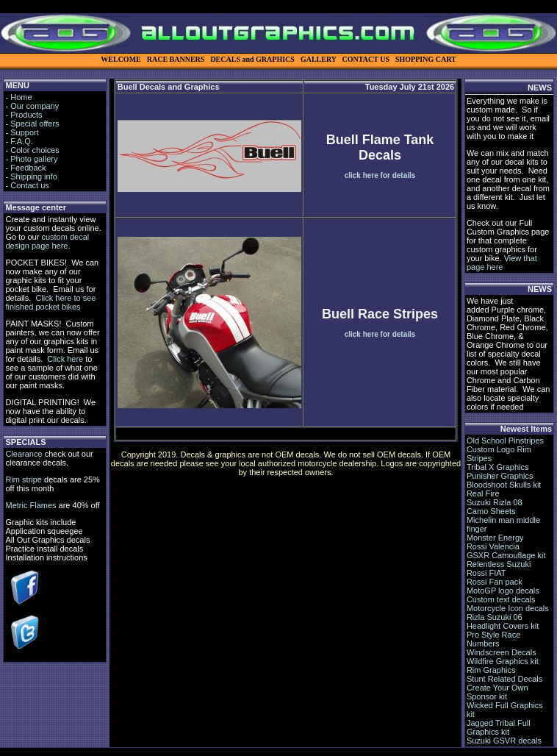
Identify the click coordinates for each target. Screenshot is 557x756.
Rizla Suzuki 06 (495, 617)
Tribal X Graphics (498, 467)
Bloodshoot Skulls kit (504, 485)
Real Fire (483, 493)
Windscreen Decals (502, 652)
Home (21, 97)
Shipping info (34, 176)
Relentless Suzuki (499, 564)
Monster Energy (495, 538)
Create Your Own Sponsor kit (497, 692)
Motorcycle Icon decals (508, 608)
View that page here (502, 263)
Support (25, 132)
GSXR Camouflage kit (506, 555)
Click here (65, 359)
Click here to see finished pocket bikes (50, 302)
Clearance (24, 454)
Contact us (30, 185)
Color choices (35, 150)
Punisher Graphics (500, 476)
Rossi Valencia (493, 546)
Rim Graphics (491, 670)
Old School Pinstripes (505, 441)
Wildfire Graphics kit (503, 661)
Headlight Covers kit (503, 626)
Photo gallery (34, 159)
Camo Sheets (491, 511)
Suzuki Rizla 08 (495, 502)
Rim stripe (24, 479)
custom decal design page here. (47, 241)
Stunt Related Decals (504, 679)
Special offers (35, 124)
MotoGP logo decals (503, 591)
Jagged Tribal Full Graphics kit (499, 727)
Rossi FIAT (486, 573)
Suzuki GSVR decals (504, 741)
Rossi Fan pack (495, 582)
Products (26, 115)
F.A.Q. (22, 141)
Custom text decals (501, 599)
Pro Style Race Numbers (493, 639)
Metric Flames (30, 505)
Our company (35, 106)
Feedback (28, 168)
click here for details (380, 175)
